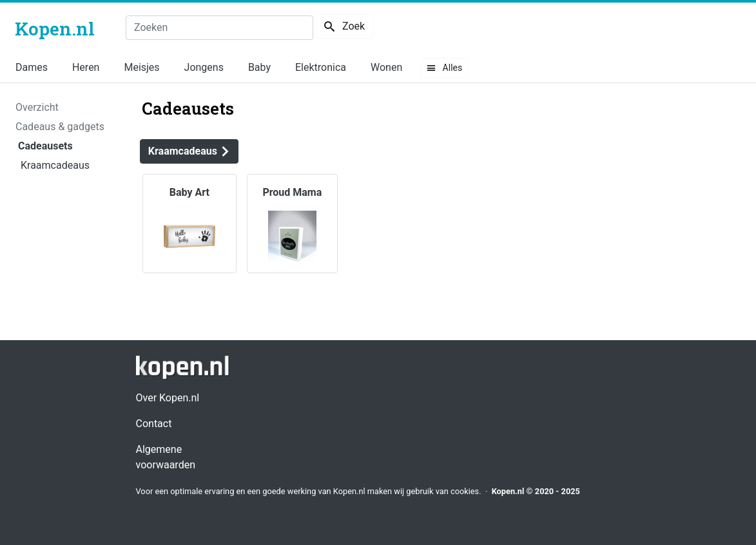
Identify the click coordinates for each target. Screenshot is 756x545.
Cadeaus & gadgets (60, 127)
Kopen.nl (508, 491)
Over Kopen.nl (168, 398)
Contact (154, 424)
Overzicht (37, 107)
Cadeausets (45, 146)
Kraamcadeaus (55, 165)
